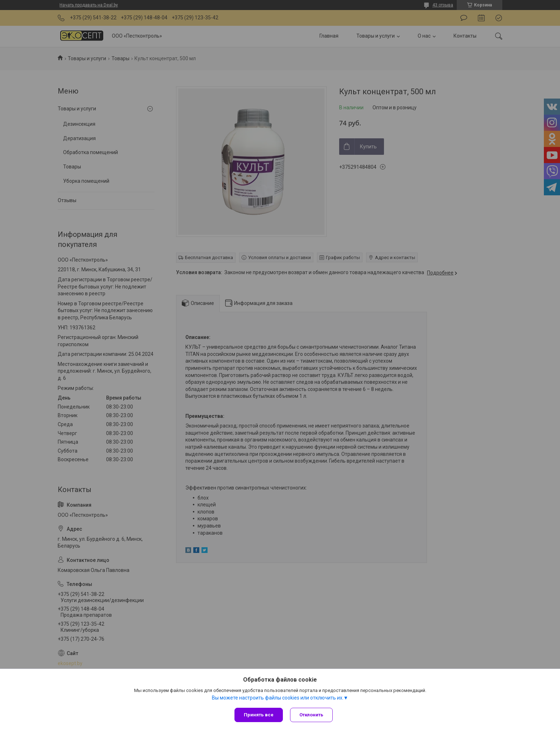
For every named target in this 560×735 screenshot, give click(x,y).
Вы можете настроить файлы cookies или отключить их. (278, 698)
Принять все (259, 715)
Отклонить (311, 715)
